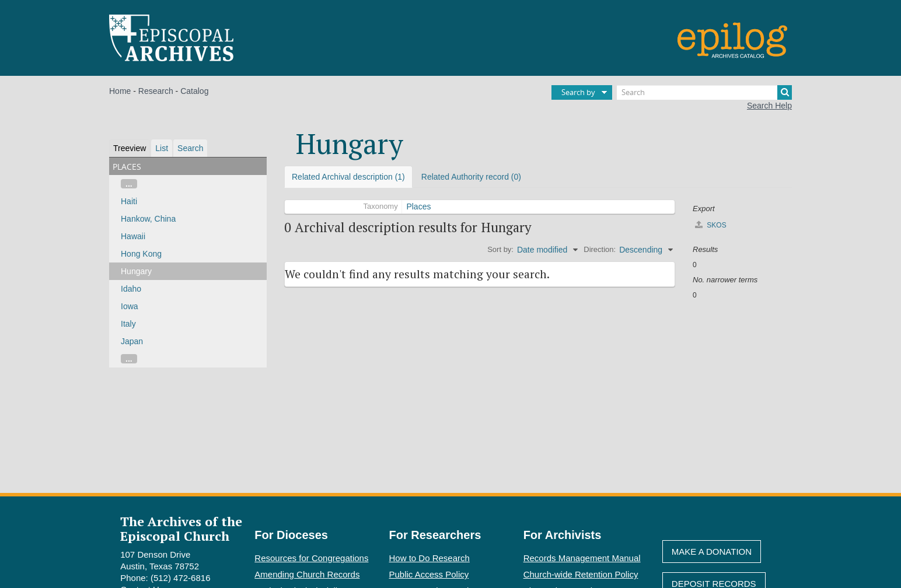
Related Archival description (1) (348, 177)
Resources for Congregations (311, 558)
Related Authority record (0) (471, 177)
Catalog (194, 91)
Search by (578, 92)
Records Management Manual (582, 558)
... (129, 184)
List (162, 148)
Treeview (130, 148)
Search (190, 148)
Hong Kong (141, 254)
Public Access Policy (429, 574)
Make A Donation (712, 552)
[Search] (704, 92)
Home (120, 91)
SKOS (711, 225)
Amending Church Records (307, 574)
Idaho (131, 289)
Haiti (129, 201)
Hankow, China (148, 219)
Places (418, 206)
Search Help (769, 106)
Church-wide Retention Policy (581, 574)
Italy (128, 324)
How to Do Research (429, 558)
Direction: (600, 249)
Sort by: (500, 249)
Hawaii (133, 236)
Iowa (130, 306)
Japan (132, 341)
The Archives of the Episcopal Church (181, 528)
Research (156, 91)
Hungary (136, 271)
